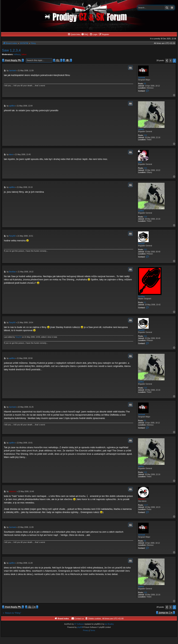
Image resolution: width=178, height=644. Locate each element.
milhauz (17, 54)
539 (146, 135)
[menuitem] (85, 34)
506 (146, 168)
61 (145, 303)
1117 (146, 505)
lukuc (24, 54)
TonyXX (141, 244)
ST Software (79, 624)
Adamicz (142, 499)
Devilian (141, 297)
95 (145, 84)
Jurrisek (141, 78)
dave (140, 162)
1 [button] (170, 61)
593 (146, 250)
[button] (167, 61)
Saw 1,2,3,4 (11, 50)
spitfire (141, 129)
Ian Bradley (109, 624)
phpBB (80, 627)
